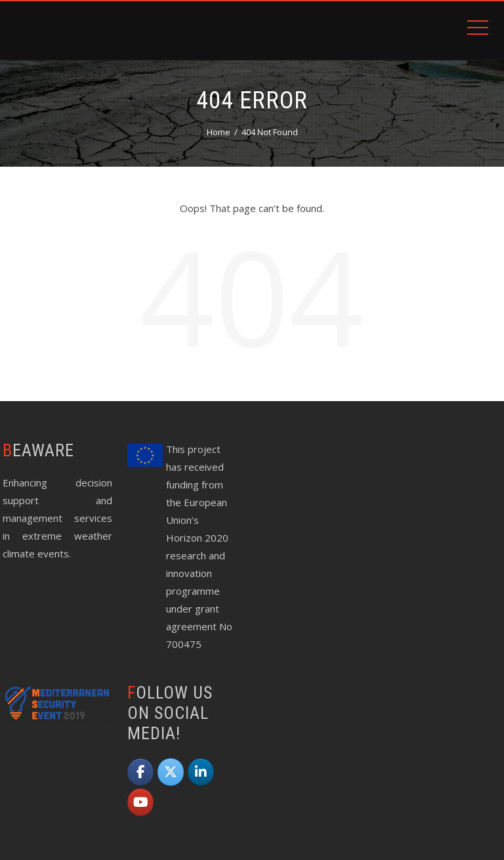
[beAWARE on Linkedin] (201, 772)
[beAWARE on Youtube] (140, 802)
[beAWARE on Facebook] (140, 772)
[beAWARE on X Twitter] (171, 772)
